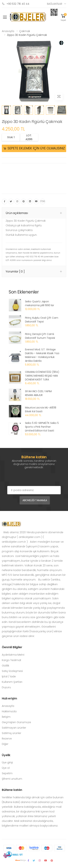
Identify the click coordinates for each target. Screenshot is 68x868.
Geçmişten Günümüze (16, 722)
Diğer (5, 744)
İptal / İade (9, 676)
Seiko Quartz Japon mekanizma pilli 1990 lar (40, 303)
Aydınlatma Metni (13, 655)
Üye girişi (7, 762)
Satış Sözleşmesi (12, 671)
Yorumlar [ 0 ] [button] (15, 271)
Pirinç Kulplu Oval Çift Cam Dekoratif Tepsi (42, 320)
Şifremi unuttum (12, 779)
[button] (63, 17)
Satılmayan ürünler (14, 728)
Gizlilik (6, 666)
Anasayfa (8, 31)
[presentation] (35, 479)
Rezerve (7, 739)
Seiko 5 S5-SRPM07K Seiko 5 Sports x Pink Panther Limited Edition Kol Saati (42, 427)
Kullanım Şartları (12, 682)
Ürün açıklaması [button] (17, 213)
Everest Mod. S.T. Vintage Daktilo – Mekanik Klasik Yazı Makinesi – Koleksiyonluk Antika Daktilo (42, 355)
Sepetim (7, 773)
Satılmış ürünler (12, 733)
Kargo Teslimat (12, 660)
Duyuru (6, 687)
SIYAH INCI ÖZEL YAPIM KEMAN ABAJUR (38, 393)
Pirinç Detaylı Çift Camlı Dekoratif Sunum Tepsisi (40, 336)
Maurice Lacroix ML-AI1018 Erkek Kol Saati (41, 409)
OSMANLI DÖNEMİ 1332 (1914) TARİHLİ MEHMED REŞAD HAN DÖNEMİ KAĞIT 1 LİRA (42, 376)
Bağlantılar (55, 4)
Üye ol (6, 768)
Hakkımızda (9, 711)
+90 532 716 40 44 (16, 4)
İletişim (6, 717)
